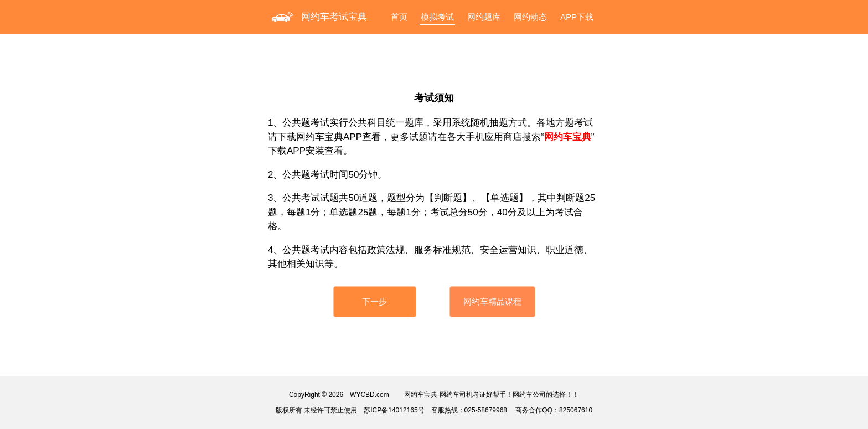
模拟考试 (437, 17)
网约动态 (530, 17)
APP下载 (577, 17)
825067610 (576, 410)
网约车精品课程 (492, 301)
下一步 (374, 301)
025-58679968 (486, 410)
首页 (399, 17)
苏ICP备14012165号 (394, 410)
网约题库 (484, 17)
